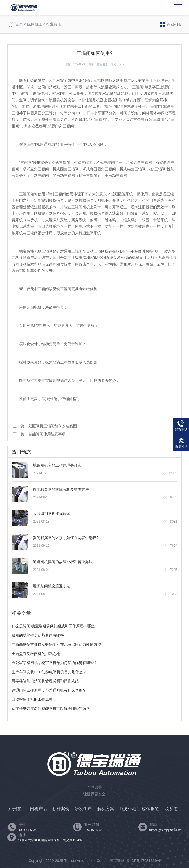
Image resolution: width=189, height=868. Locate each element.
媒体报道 (35, 24)
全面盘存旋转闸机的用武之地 (36, 654)
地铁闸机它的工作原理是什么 (57, 465)
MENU (177, 7)
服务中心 (128, 809)
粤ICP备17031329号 (144, 861)
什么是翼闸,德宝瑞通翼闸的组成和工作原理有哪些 (53, 626)
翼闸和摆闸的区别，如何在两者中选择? (66, 538)
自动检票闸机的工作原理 (32, 699)
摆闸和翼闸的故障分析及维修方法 (61, 489)
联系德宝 (173, 809)
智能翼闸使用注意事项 (47, 434)
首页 (19, 24)
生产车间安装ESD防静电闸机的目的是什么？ (49, 672)
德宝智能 (117, 861)
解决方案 (106, 809)
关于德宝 (16, 809)
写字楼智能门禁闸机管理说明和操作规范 (45, 681)
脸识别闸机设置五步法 (52, 586)
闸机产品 (39, 809)
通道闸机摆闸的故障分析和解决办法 (63, 562)
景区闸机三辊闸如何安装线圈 (53, 426)
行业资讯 (54, 24)
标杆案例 (61, 809)
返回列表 (171, 24)
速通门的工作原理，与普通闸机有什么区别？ (49, 690)
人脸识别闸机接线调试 (52, 514)
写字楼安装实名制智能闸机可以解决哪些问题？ (51, 709)
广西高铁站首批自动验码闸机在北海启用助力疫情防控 (56, 644)
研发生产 (83, 809)
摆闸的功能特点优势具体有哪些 (38, 635)
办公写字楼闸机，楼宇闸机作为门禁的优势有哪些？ (54, 663)
